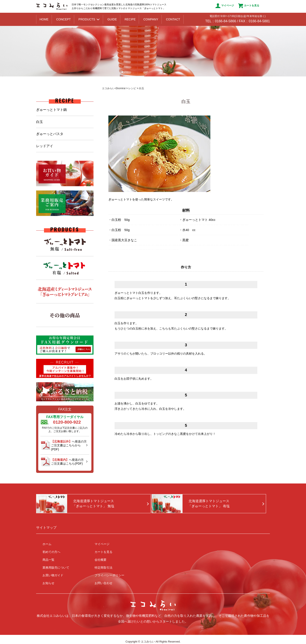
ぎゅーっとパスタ (50, 134)
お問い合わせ (103, 583)
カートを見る (249, 6)
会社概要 (101, 560)
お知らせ (48, 583)
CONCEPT (63, 19)
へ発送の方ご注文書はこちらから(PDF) (69, 445)
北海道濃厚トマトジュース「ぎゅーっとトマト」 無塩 (93, 504)
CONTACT (173, 19)
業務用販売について (56, 568)
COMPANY (151, 19)
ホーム (47, 544)
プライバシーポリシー (109, 575)
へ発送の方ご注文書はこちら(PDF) (67, 462)
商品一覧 (48, 560)
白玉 (40, 122)
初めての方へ (51, 552)
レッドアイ (45, 146)
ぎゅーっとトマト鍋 (51, 110)
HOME (44, 19)
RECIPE (130, 19)
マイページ (225, 6)
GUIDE (112, 19)
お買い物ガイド (53, 575)
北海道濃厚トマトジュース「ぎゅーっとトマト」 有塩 (209, 504)
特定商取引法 (103, 568)
